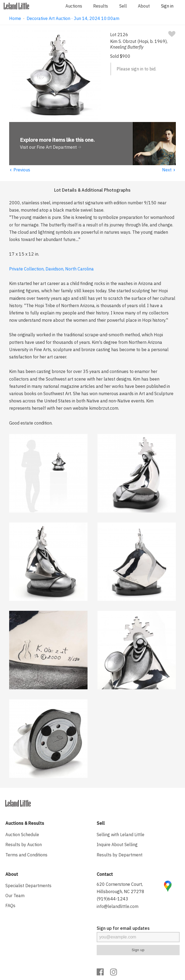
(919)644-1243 (112, 899)
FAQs (10, 906)
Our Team (15, 896)
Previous (20, 170)
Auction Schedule (22, 835)
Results (101, 6)
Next (169, 170)
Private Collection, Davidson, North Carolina (51, 269)
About (144, 6)
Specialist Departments (28, 886)
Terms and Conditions (26, 855)
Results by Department (120, 855)
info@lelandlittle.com (118, 906)
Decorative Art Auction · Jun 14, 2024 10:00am (73, 18)
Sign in (167, 6)
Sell (123, 6)
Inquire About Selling (117, 845)
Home (15, 18)
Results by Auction (24, 845)
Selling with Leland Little (121, 835)
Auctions (74, 6)
